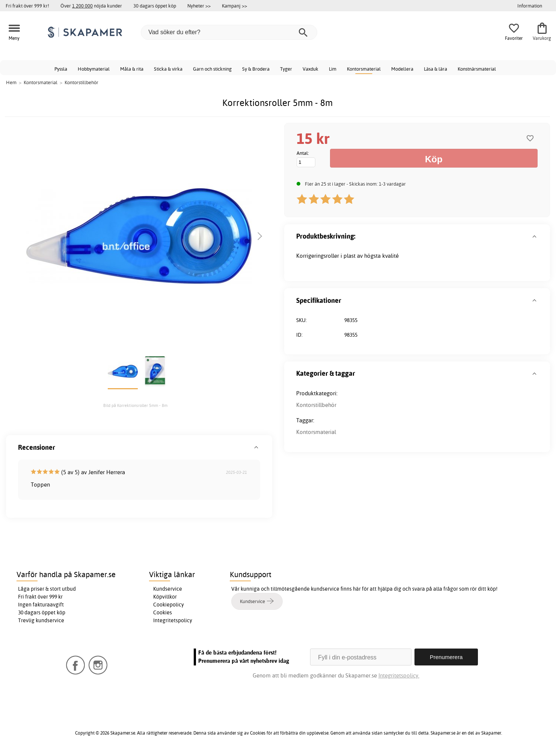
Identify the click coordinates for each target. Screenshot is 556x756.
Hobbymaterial (94, 69)
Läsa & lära (435, 69)
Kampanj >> (234, 6)
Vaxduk (310, 69)
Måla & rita (132, 69)
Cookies (163, 612)
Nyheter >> (199, 6)
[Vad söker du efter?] (229, 32)
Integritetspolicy (173, 620)
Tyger (286, 69)
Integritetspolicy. (399, 675)
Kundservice (168, 589)
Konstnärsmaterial (477, 69)
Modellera (402, 69)
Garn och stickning (212, 69)
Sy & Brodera (256, 69)
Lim (333, 69)
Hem (11, 82)
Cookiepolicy (169, 605)
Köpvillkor (165, 597)
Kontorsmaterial (364, 69)
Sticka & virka (168, 69)
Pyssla (61, 69)
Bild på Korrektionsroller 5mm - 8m (135, 405)
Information (530, 6)
